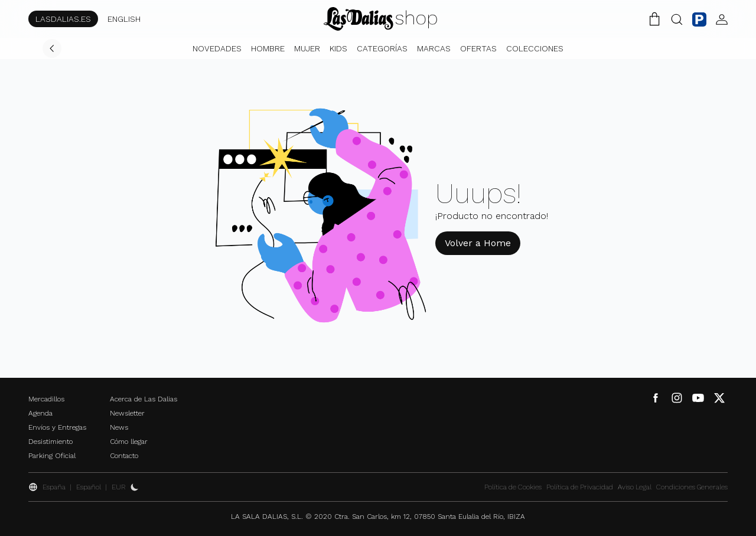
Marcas (434, 48)
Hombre (268, 48)
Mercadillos (46, 399)
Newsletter (127, 413)
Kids (338, 48)
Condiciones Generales (692, 487)
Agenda (40, 413)
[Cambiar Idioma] (380, 19)
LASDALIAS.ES (63, 19)
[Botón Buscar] (677, 19)
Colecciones (535, 48)
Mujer (307, 48)
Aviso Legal (635, 487)
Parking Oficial (52, 456)
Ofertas (478, 48)
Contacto (124, 456)
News (119, 427)
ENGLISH (124, 19)
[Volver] (52, 48)
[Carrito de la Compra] (654, 19)
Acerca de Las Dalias (144, 399)
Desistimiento (50, 442)
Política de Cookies (513, 487)
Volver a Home (478, 243)
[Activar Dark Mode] (135, 487)
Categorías (382, 48)
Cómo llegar (129, 442)
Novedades (217, 48)
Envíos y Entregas (57, 427)
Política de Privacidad (580, 487)
